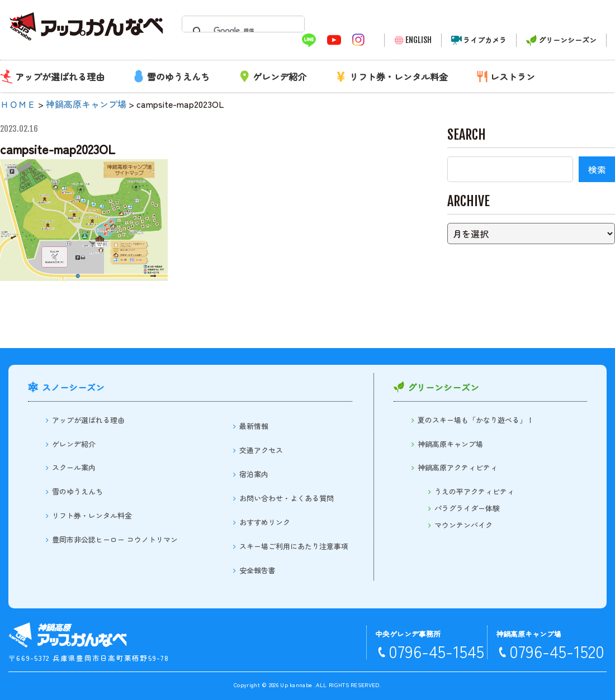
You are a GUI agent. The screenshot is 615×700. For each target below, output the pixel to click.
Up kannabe (296, 685)
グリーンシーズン (567, 40)
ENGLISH (418, 40)
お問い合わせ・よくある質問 (287, 498)
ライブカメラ (485, 40)
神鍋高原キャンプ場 (450, 444)
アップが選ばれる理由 (60, 77)
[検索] (240, 31)
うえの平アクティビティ (474, 491)
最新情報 (254, 426)
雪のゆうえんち (178, 77)
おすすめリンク (265, 522)
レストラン (513, 77)
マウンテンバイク (463, 525)
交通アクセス (261, 450)
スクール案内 (74, 467)
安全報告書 (257, 570)
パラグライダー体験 (467, 508)
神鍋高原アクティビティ (458, 467)
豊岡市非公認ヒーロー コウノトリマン (115, 539)
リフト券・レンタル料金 (399, 77)
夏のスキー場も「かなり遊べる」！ (476, 420)
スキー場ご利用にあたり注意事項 (294, 546)
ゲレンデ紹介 (280, 77)
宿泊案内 (254, 474)
